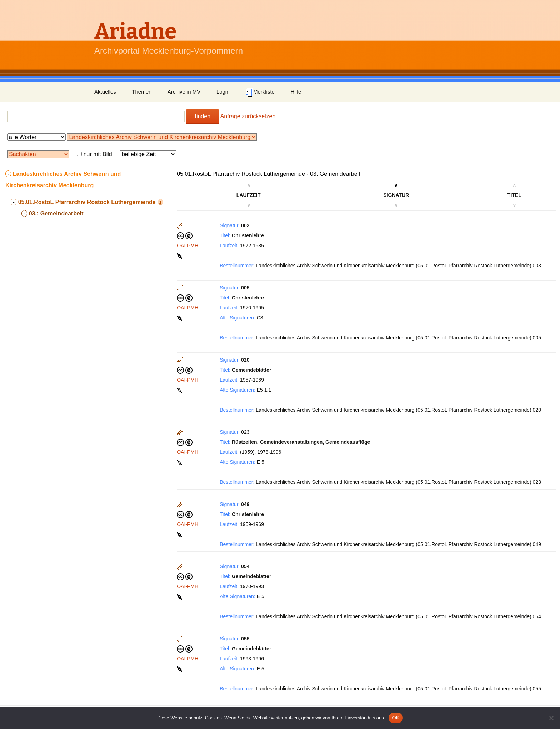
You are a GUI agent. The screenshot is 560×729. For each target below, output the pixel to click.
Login (223, 92)
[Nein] (551, 718)
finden (202, 116)
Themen (142, 92)
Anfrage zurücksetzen (248, 116)
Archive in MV (184, 92)
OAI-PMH (187, 246)
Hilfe (296, 92)
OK (396, 718)
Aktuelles (105, 92)
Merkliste (260, 92)
